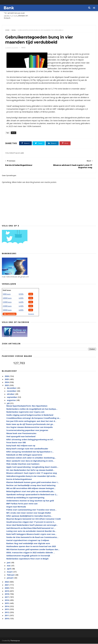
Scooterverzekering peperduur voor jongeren (27, 431)
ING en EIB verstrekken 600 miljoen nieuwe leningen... (31, 489)
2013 (7, 610)
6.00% (21, 298)
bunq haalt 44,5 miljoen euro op (21, 446)
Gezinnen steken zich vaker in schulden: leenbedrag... (31, 458)
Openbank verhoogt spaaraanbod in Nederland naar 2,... (32, 495)
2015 (7, 603)
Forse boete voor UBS (16, 443)
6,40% (21, 306)
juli (8, 404)
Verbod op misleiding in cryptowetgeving (25, 498)
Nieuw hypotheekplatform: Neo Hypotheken (27, 406)
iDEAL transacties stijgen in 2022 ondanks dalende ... (31, 553)
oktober (11, 394)
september (12, 397)
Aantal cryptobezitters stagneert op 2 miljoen (28, 541)
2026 (7, 376)
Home (7, 30)
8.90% (21, 294)
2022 (7, 582)
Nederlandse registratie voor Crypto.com (25, 412)
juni (9, 563)
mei (9, 566)
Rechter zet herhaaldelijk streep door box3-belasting (31, 486)
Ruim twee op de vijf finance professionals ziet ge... (30, 424)
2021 (7, 585)
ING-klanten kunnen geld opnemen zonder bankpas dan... (33, 550)
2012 (7, 613)
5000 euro (7, 294)
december (12, 388)
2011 (7, 616)
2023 (7, 386)
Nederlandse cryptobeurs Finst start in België (27, 559)
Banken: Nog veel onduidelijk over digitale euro (28, 544)
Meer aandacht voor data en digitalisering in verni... (30, 461)
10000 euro (7, 298)
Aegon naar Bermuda (16, 507)
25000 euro (7, 306)
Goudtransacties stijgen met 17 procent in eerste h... (31, 522)
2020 (7, 588)
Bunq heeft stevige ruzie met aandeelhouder (27, 449)
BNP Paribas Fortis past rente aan (22, 504)
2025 (7, 380)
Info (31, 294)
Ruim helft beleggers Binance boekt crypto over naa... (31, 535)
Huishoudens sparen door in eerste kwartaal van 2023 (31, 547)
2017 (7, 597)
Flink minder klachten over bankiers (23, 464)
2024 (7, 383)
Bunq (14, 30)
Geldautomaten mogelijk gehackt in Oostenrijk (28, 556)
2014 (7, 607)
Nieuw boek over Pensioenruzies (21, 434)
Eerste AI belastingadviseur (19, 479)
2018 (7, 594)
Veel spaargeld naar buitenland (21, 437)
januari (10, 578)
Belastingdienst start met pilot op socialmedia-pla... (31, 492)
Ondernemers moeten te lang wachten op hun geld (30, 501)
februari (11, 575)
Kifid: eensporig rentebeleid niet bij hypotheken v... (30, 452)
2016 (7, 600)
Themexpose (15, 641)
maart (10, 572)
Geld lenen (7, 290)
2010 (7, 619)
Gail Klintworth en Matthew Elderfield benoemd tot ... (31, 528)
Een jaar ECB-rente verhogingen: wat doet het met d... (31, 421)
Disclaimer (31, 314)
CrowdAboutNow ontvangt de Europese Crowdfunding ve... (33, 418)
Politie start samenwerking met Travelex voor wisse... (31, 510)
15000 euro (7, 302)
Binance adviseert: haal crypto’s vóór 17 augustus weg (32, 473)
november (12, 391)
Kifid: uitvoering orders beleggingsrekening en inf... (30, 440)
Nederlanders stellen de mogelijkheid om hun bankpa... (32, 409)
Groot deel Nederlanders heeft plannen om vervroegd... (32, 525)
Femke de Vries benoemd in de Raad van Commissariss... (32, 537)
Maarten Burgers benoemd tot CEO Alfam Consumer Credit (34, 519)
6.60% (21, 302)
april (9, 569)
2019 (7, 591)
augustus (12, 400)
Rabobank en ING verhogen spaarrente (24, 455)
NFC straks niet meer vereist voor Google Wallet (29, 513)
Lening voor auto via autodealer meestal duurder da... (31, 531)
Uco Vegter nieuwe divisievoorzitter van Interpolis (30, 428)
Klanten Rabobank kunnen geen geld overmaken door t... (33, 483)
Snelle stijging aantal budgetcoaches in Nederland (30, 415)
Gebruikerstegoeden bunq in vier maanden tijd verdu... (32, 476)
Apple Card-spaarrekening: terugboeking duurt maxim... (32, 467)
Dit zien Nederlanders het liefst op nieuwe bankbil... (30, 470)
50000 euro (7, 310)
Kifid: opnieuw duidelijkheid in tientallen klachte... (29, 516)
